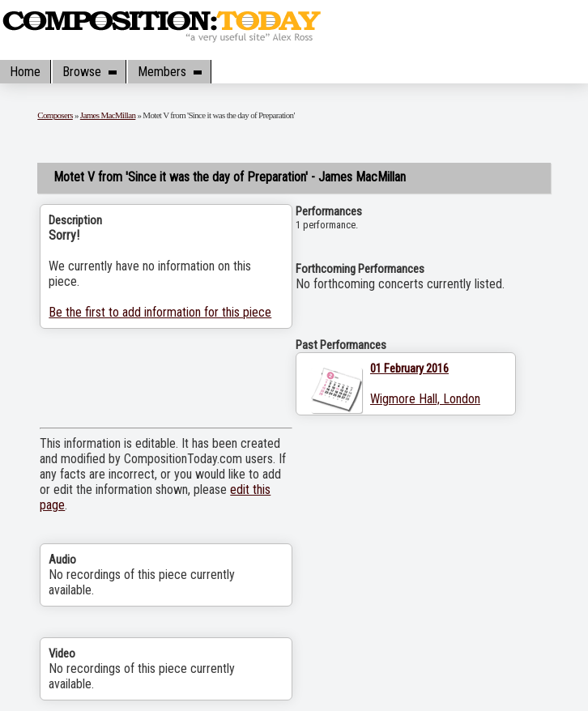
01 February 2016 (409, 368)
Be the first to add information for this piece (160, 312)
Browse (89, 72)
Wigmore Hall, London (425, 399)
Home (25, 72)
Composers (55, 115)
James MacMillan (108, 115)
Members (169, 72)
